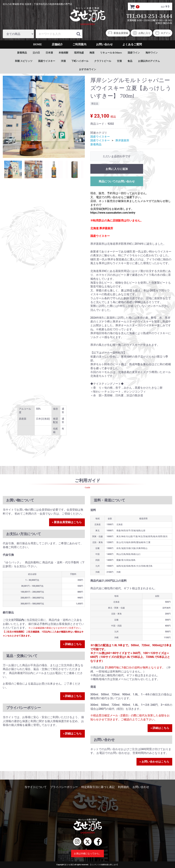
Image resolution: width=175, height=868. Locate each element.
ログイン (163, 33)
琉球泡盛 (79, 53)
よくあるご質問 (132, 44)
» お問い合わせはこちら (154, 762)
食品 (130, 61)
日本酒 (49, 53)
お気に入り (141, 33)
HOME (38, 44)
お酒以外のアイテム (149, 61)
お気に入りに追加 (117, 169)
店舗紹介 (57, 44)
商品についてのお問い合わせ (117, 181)
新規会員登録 (118, 33)
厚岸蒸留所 (122, 140)
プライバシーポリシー (64, 787)
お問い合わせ (104, 44)
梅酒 (92, 53)
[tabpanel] (44, 117)
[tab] (13, 170)
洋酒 (63, 61)
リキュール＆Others (111, 53)
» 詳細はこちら (72, 644)
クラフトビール (103, 61)
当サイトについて (36, 787)
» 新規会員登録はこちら (67, 522)
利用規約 (123, 787)
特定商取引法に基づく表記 (98, 787)
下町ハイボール (80, 61)
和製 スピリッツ (24, 61)
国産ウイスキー (47, 61)
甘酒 (119, 61)
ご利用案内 (79, 44)
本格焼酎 (63, 53)
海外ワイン (152, 53)
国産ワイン (134, 53)
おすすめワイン (88, 69)
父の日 (36, 53)
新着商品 (22, 53)
